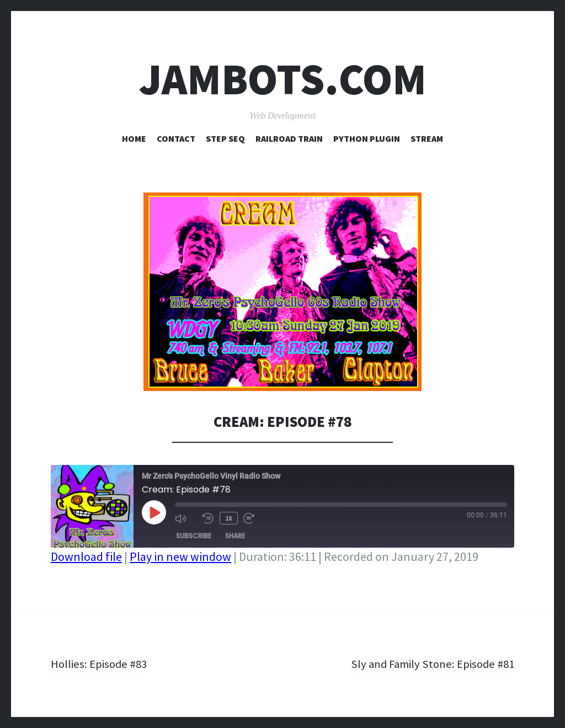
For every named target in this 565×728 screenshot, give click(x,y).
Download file (86, 556)
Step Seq (225, 138)
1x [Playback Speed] (228, 518)
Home (134, 138)
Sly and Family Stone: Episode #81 (429, 663)
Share (235, 535)
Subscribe (194, 535)
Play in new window (180, 556)
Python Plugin (367, 138)
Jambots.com (283, 79)
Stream (427, 138)
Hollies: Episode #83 (101, 663)
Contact (176, 138)
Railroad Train (289, 138)
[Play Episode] (154, 512)
